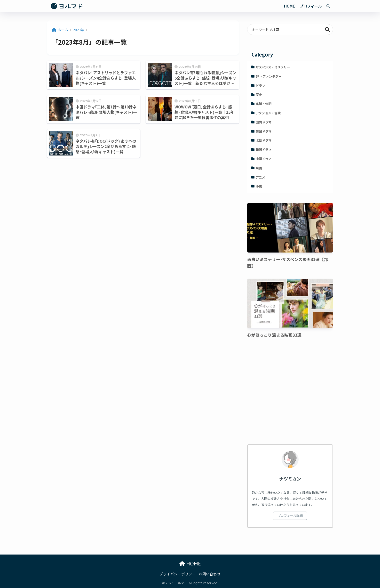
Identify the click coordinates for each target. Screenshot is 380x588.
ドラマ (260, 86)
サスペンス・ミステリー (273, 67)
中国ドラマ (264, 159)
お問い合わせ (210, 574)
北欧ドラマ (264, 140)
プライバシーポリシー (178, 574)
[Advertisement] (290, 392)
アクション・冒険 (268, 113)
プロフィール (311, 6)
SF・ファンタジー (269, 76)
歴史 (259, 95)
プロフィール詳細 (290, 516)
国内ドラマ (264, 122)
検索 (328, 29)
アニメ (260, 177)
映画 (259, 168)
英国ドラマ (264, 131)
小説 (259, 186)
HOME (289, 6)
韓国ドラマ (264, 150)
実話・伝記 (264, 104)
